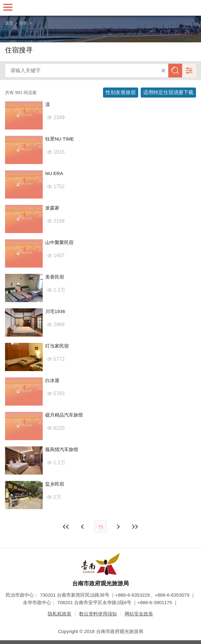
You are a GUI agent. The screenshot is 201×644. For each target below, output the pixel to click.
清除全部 (163, 71)
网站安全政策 (139, 614)
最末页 (135, 527)
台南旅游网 (100, 8)
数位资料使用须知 (98, 614)
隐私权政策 (60, 614)
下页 (83, 527)
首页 (9, 23)
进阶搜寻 (189, 71)
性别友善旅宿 (121, 92)
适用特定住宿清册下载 (168, 92)
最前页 (66, 527)
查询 (175, 71)
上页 (118, 527)
